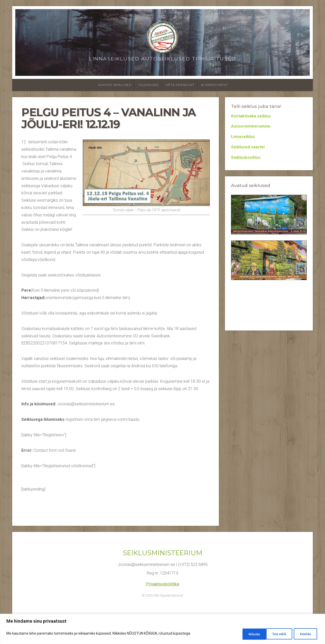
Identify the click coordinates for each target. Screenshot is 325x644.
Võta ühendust (180, 85)
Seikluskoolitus (246, 157)
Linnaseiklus (243, 137)
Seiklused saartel (248, 147)
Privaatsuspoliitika (162, 584)
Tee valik (247, 634)
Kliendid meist (214, 85)
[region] (162, 629)
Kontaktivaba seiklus (251, 116)
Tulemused (148, 85)
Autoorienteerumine (251, 126)
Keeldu (277, 634)
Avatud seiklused (115, 85)
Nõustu (305, 634)
